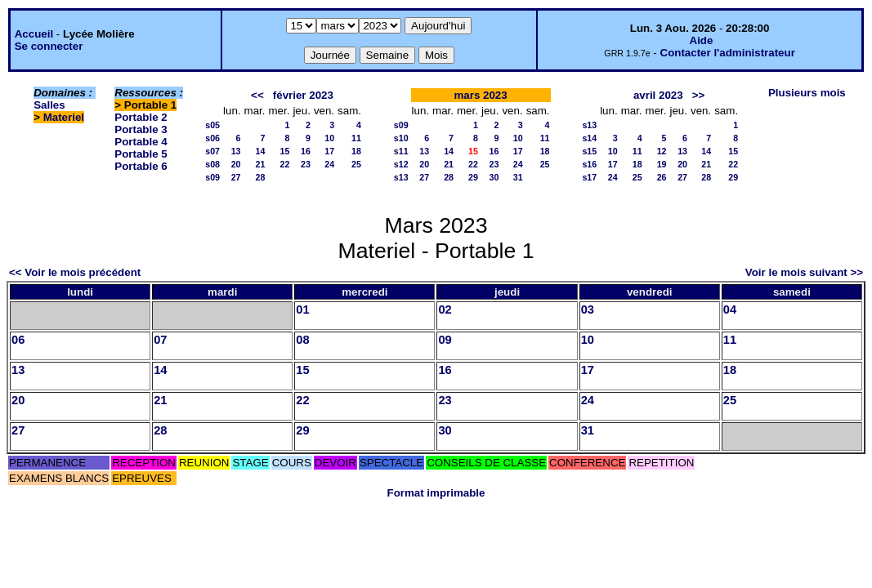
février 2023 (303, 95)
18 (356, 151)
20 (236, 164)
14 (261, 151)
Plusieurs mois (807, 93)
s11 (401, 151)
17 (329, 151)
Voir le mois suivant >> (804, 272)
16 (306, 151)
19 (662, 164)
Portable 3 (141, 129)
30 (494, 177)
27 (236, 177)
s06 (212, 138)
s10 (401, 138)
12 (662, 151)
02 (445, 310)
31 (518, 177)
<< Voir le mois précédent (75, 272)
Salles (49, 105)
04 (730, 310)
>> (699, 95)
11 (356, 138)
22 (285, 164)
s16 (589, 164)
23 (306, 164)
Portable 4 (141, 142)
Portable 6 (141, 166)
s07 (212, 151)
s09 (212, 177)
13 (236, 151)
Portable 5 (141, 154)
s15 (589, 151)
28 (261, 177)
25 (356, 164)
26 (662, 177)
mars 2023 (480, 95)
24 (329, 164)
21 (261, 164)
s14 (589, 138)
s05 (212, 125)
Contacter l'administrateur (728, 53)
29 (473, 177)
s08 (212, 164)
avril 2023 (658, 95)
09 (445, 340)
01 (302, 310)
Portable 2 (141, 117)
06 (18, 340)
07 (160, 340)
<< (257, 95)
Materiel (64, 117)
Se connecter (49, 46)
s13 (401, 177)
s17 (589, 177)
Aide (702, 40)
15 (285, 151)
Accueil (34, 34)
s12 (401, 164)
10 (329, 138)
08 (302, 340)
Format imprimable (436, 493)
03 (588, 310)
